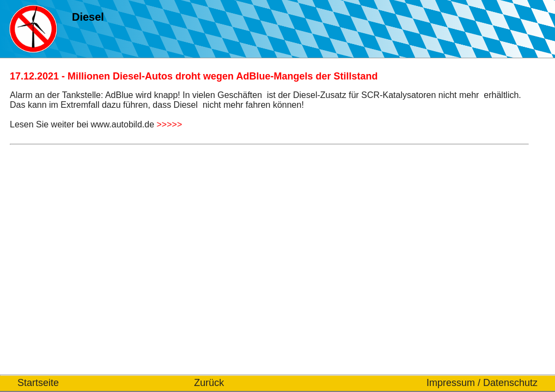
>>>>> (170, 124)
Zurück (209, 383)
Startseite (38, 383)
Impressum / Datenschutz (482, 383)
